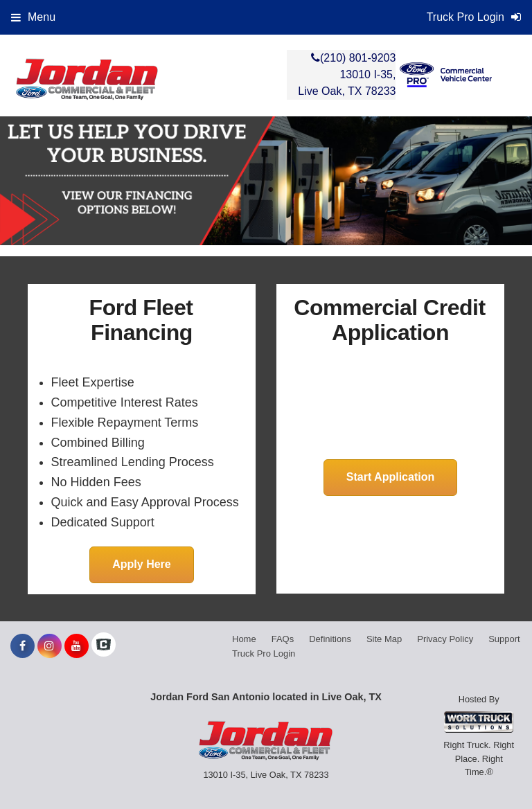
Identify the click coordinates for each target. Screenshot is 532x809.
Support (504, 639)
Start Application (390, 477)
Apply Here (141, 564)
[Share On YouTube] (77, 646)
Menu (33, 17)
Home (244, 639)
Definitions (330, 639)
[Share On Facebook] (23, 646)
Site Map (384, 639)
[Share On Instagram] (50, 646)
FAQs (283, 639)
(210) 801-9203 (358, 58)
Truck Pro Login (264, 654)
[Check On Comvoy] (104, 646)
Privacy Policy (445, 639)
